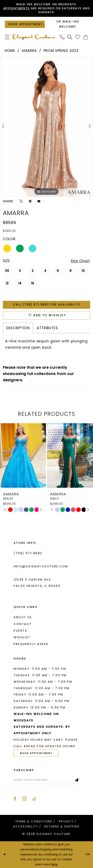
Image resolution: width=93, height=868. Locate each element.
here (54, 864)
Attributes (47, 328)
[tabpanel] (46, 126)
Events (20, 631)
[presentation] (23, 456)
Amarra (29, 51)
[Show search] (70, 37)
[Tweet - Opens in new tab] (21, 201)
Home (10, 51)
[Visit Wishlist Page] (78, 37)
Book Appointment (36, 753)
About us (23, 617)
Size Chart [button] (80, 261)
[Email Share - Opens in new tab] (39, 201)
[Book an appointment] (25, 24)
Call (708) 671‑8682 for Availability (47, 305)
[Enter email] (46, 780)
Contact (23, 624)
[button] (7, 37)
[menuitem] (7, 37)
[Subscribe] (77, 780)
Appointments (16, 8)
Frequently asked (31, 644)
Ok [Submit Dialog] (88, 855)
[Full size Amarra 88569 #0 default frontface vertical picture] (46, 126)
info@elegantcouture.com (41, 566)
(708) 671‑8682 (28, 553)
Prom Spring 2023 (61, 51)
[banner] (34, 37)
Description (18, 328)
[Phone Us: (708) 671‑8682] (62, 37)
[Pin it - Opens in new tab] (30, 201)
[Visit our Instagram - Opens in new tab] (24, 799)
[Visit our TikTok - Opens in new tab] (34, 799)
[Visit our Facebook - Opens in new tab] (15, 799)
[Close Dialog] (5, 855)
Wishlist (22, 637)
